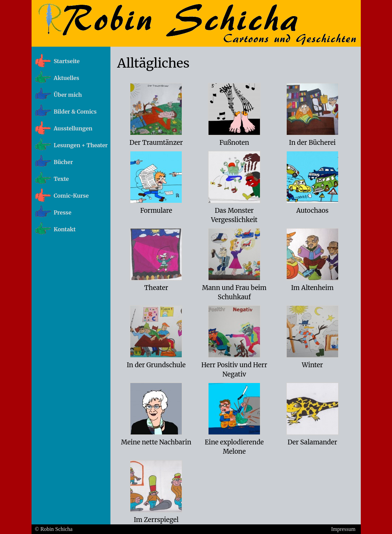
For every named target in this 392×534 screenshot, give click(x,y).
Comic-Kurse (71, 196)
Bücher (63, 162)
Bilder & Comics (75, 112)
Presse (63, 212)
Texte (61, 179)
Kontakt (65, 229)
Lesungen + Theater (81, 145)
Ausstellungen (73, 128)
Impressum (343, 529)
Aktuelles (67, 78)
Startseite (67, 61)
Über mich (68, 95)
